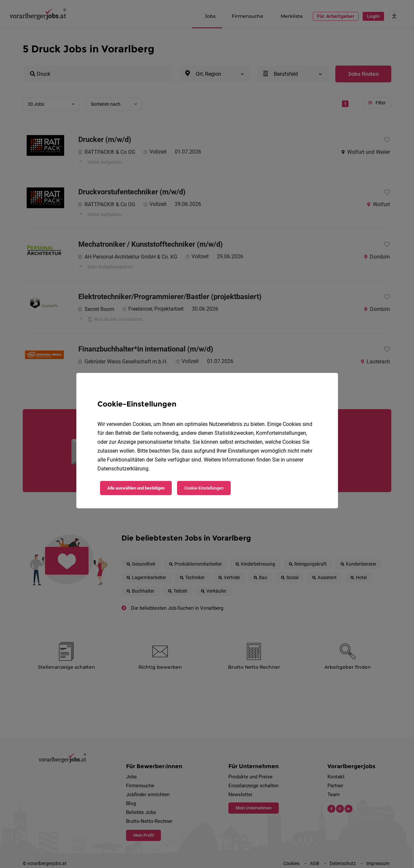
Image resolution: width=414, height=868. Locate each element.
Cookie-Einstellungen (204, 488)
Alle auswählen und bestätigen (136, 488)
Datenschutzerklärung (123, 469)
